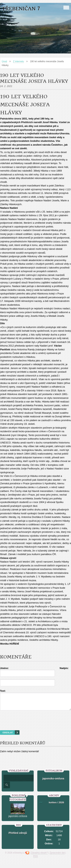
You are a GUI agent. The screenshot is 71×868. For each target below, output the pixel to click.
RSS (35, 860)
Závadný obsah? (39, 856)
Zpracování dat (57, 856)
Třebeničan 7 (21, 9)
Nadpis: (64, 668)
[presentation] (36, 725)
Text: (3, 691)
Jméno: (4, 668)
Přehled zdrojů (18, 836)
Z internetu (18, 61)
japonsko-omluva (53, 782)
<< (41, 806)
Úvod (4, 61)
